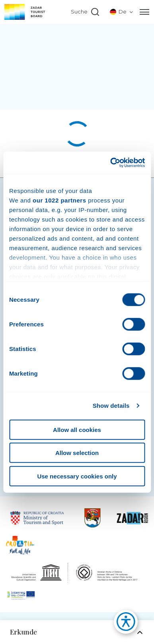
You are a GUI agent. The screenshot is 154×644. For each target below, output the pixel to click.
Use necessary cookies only (77, 476)
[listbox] (122, 12)
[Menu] (144, 12)
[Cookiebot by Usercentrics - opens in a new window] (110, 163)
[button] (122, 624)
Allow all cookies (77, 429)
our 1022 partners (59, 200)
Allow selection (77, 453)
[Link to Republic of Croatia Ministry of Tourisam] (37, 518)
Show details (111, 406)
